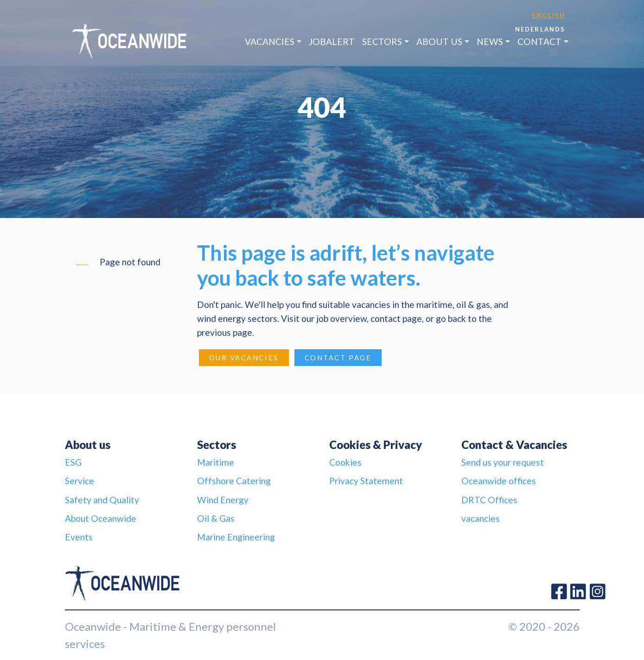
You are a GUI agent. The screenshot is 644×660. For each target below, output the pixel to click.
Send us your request (503, 462)
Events (79, 537)
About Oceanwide (101, 518)
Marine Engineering (236, 537)
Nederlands (540, 29)
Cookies (345, 462)
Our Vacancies (244, 358)
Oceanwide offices (499, 481)
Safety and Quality (102, 500)
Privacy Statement (366, 481)
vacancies (481, 518)
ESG (73, 462)
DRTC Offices (489, 500)
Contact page (338, 358)
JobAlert (332, 42)
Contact (539, 42)
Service (80, 481)
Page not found (130, 262)
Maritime (216, 462)
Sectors (382, 42)
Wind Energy (223, 500)
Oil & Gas (216, 518)
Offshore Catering (234, 481)
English (549, 15)
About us (439, 42)
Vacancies (270, 42)
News (490, 42)
